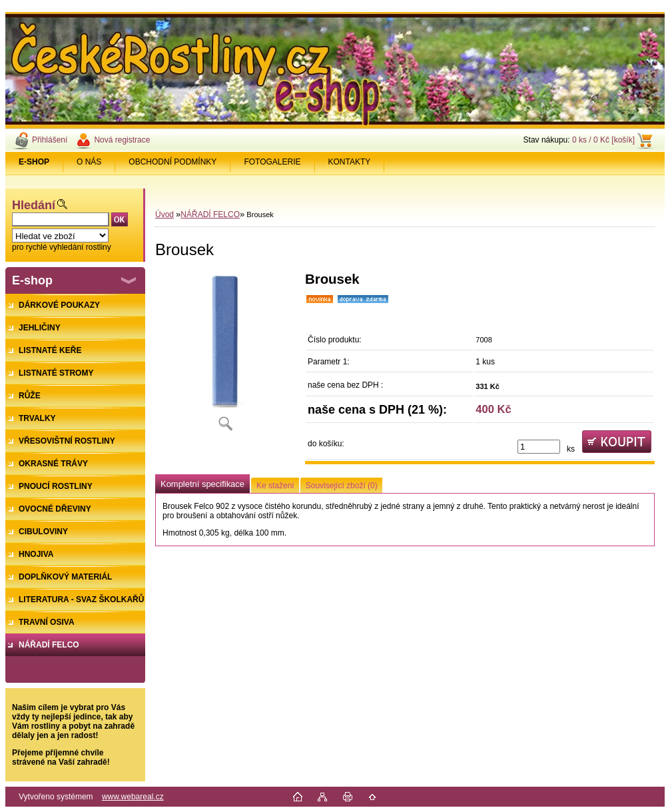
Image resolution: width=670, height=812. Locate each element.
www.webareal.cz (133, 797)
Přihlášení (50, 140)
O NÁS (89, 162)
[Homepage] (34, 162)
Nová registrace (122, 140)
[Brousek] (225, 356)
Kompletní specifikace (202, 484)
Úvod (165, 214)
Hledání (34, 205)
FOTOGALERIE (272, 162)
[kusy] (539, 447)
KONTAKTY (350, 162)
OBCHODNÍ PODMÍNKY (172, 162)
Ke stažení (275, 486)
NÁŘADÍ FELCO (210, 214)
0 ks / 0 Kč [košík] (603, 140)
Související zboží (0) (342, 486)
